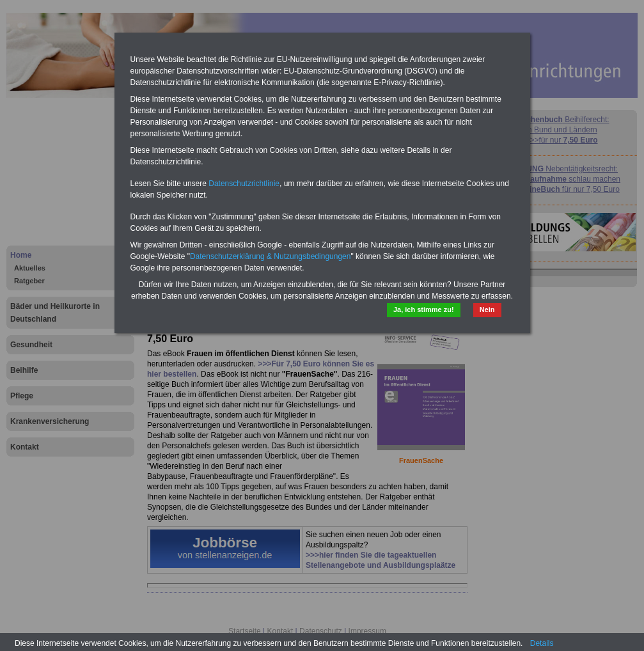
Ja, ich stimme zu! (424, 310)
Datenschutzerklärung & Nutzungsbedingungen (271, 256)
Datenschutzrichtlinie (244, 184)
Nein (487, 310)
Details (542, 643)
